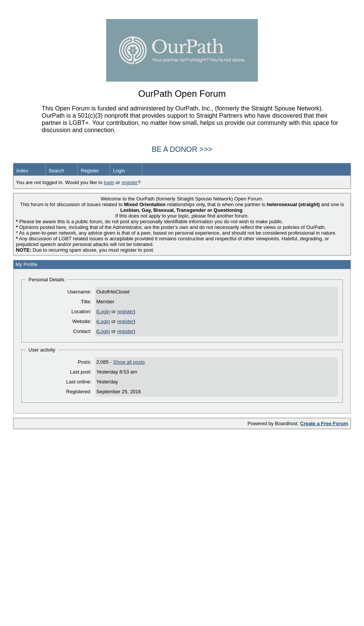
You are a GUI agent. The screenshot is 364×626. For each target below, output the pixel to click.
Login (119, 171)
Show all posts (129, 362)
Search (56, 171)
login (109, 182)
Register (90, 171)
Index (22, 171)
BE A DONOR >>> (182, 149)
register (129, 182)
